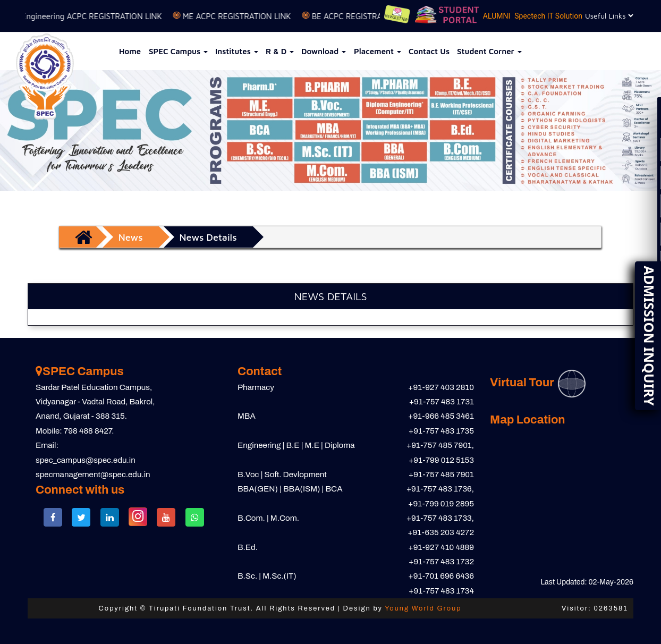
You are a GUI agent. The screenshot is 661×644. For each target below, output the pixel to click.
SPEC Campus (178, 51)
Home (130, 51)
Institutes (237, 51)
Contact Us (429, 51)
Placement (378, 51)
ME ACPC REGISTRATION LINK (245, 16)
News (131, 237)
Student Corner (489, 51)
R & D (280, 51)
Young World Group (423, 608)
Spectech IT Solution (548, 16)
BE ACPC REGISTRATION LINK (374, 16)
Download (324, 51)
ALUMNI (497, 16)
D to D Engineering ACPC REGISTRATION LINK (88, 16)
